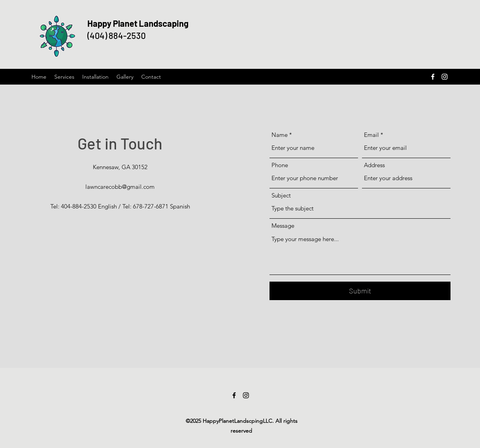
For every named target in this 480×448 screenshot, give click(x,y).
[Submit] (360, 291)
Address (374, 165)
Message (283, 226)
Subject (281, 195)
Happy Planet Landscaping (138, 23)
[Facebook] (433, 77)
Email (371, 135)
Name (280, 135)
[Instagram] (445, 77)
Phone (280, 165)
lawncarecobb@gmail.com (120, 187)
